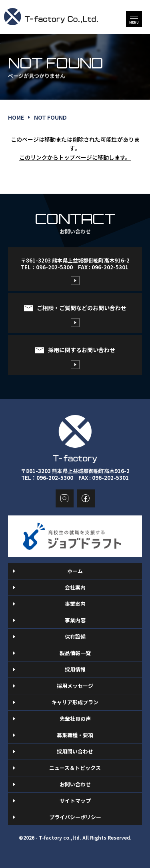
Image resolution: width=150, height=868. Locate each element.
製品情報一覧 (75, 653)
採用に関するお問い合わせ (82, 350)
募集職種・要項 (75, 735)
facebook (86, 498)
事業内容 (75, 620)
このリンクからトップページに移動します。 (75, 157)
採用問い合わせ (75, 751)
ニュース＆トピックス (75, 768)
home (16, 117)
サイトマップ (75, 801)
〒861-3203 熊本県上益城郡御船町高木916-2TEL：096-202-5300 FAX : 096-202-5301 (75, 264)
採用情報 (75, 669)
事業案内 (75, 604)
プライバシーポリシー (75, 817)
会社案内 (75, 587)
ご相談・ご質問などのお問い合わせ (82, 308)
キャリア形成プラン (75, 702)
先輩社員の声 (75, 719)
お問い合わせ (75, 784)
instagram (65, 498)
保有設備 (75, 636)
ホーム (75, 571)
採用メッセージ (75, 686)
